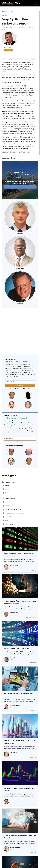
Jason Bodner (20, 233)
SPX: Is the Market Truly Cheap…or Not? (17, 648)
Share (4, 12)
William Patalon (15, 705)
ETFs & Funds (8, 502)
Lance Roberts (15, 800)
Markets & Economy (10, 517)
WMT (17, 88)
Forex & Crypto (9, 506)
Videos (7, 489)
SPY (36, 618)
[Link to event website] (20, 180)
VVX (35, 852)
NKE (4, 90)
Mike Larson (14, 613)
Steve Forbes (20, 304)
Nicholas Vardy (15, 847)
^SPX (35, 663)
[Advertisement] (20, 330)
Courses (7, 493)
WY (3, 29)
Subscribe (20, 385)
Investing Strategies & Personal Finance (16, 513)
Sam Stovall (14, 565)
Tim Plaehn (14, 753)
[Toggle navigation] (36, 3)
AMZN (23, 86)
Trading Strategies (10, 524)
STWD (35, 758)
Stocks (7, 520)
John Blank (14, 658)
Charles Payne (20, 268)
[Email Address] (20, 382)
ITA (34, 618)
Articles (7, 485)
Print (11, 12)
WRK (5, 29)
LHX (35, 710)
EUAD (31, 618)
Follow (9, 50)
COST (27, 88)
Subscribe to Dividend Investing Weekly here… (16, 152)
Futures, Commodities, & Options (14, 509)
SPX (36, 570)
